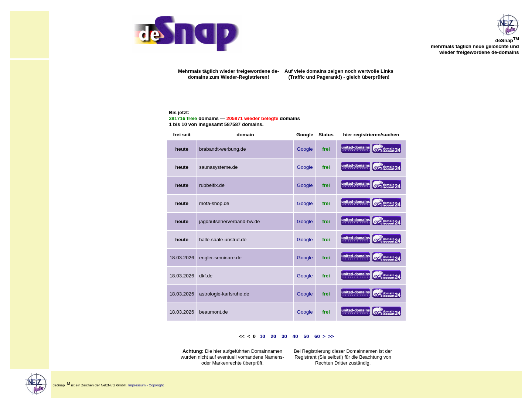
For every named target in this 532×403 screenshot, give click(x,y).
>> (331, 336)
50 (306, 336)
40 (295, 336)
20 (274, 336)
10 (262, 336)
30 (284, 336)
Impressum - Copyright (146, 385)
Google (305, 149)
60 (317, 336)
